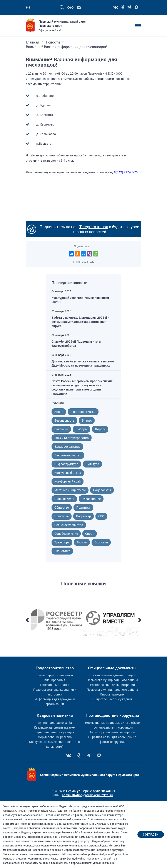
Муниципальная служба (55, 723)
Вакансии (61, 429)
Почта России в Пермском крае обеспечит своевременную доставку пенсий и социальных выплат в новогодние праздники (82, 387)
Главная (33, 42)
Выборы (81, 429)
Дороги (100, 429)
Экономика (62, 551)
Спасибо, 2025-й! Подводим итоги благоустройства (76, 344)
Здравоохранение (67, 447)
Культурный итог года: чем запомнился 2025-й (80, 300)
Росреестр (83, 516)
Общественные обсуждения (112, 699)
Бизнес (87, 420)
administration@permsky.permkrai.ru (88, 795)
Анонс (59, 412)
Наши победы (64, 499)
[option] (56, 620)
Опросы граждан (112, 694)
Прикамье (62, 516)
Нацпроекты (102, 490)
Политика (83, 507)
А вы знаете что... (83, 412)
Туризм (82, 542)
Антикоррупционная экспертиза (112, 732)
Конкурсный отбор (68, 473)
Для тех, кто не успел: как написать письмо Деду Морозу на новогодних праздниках (83, 363)
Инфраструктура (66, 464)
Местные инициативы (70, 490)
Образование (91, 499)
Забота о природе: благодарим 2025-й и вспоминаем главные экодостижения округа (80, 322)
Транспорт (62, 542)
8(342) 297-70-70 (126, 172)
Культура (92, 464)
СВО (101, 516)
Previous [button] (27, 620)
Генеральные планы (55, 685)
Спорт (90, 534)
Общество (62, 507)
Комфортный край (68, 481)
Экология (101, 542)
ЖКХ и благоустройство (72, 438)
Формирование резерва (55, 737)
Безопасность (64, 420)
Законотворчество (68, 455)
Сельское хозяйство (69, 525)
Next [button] (140, 620)
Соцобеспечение (66, 534)
